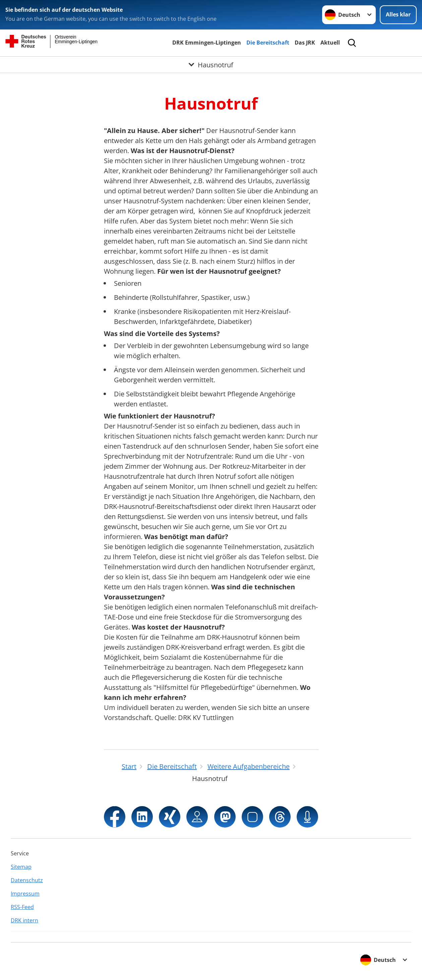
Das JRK (305, 43)
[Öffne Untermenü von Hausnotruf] (211, 65)
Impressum (25, 894)
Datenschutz (27, 880)
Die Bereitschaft (268, 43)
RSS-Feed (22, 907)
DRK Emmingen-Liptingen (207, 43)
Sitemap (21, 867)
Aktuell (330, 43)
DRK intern (24, 920)
